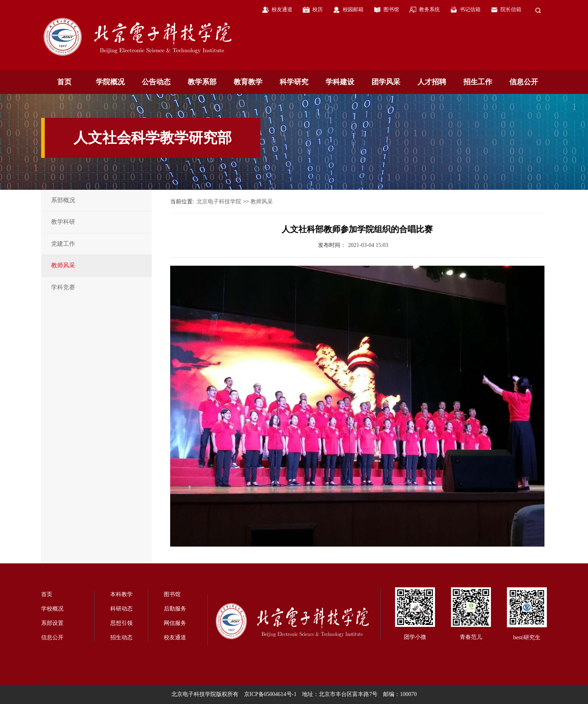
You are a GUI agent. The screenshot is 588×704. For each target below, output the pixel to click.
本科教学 (121, 594)
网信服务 (175, 623)
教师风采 (63, 265)
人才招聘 (432, 82)
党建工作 (63, 244)
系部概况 (63, 200)
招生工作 (478, 82)
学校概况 (52, 609)
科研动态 (121, 609)
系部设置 (52, 623)
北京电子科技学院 (219, 202)
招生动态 (121, 637)
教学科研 (63, 222)
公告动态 (156, 82)
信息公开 (524, 82)
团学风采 (386, 82)
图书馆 (391, 9)
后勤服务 (175, 609)
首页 (64, 82)
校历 (318, 9)
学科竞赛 (63, 287)
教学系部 (202, 82)
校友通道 (282, 9)
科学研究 (294, 82)
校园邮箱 (353, 9)
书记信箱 (470, 9)
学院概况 (110, 82)
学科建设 (340, 82)
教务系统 (429, 9)
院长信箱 (511, 9)
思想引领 (121, 623)
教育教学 (248, 82)
